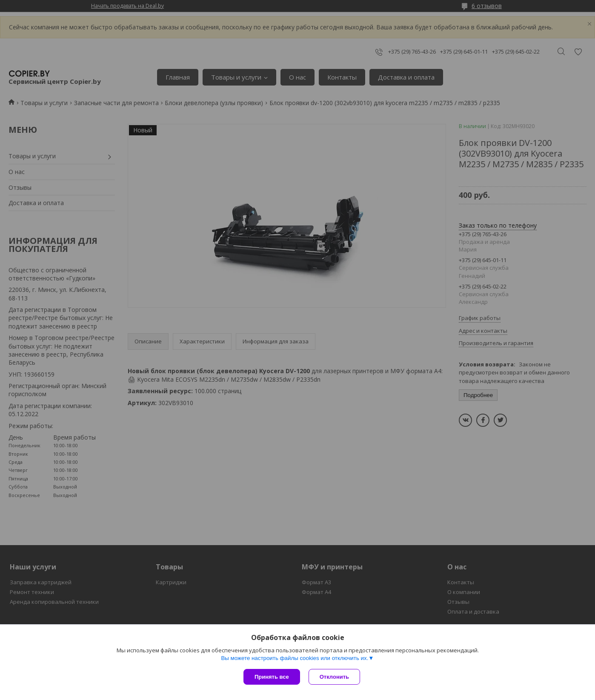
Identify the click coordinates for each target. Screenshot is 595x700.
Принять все (272, 677)
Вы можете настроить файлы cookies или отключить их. (295, 658)
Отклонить (334, 677)
